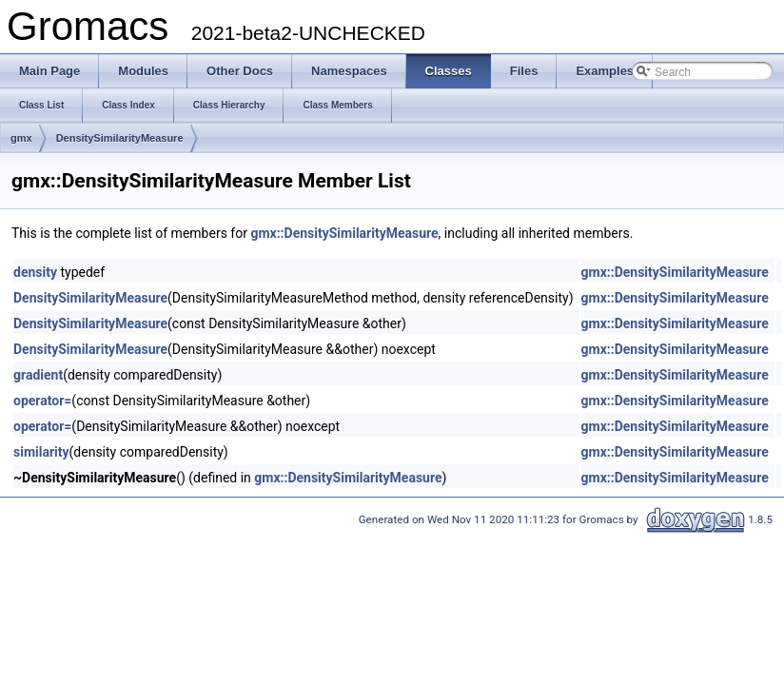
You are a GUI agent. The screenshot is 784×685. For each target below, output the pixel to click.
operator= (42, 401)
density (35, 272)
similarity (41, 452)
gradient (38, 375)
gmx (21, 138)
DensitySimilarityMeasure (120, 138)
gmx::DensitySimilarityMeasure (344, 233)
